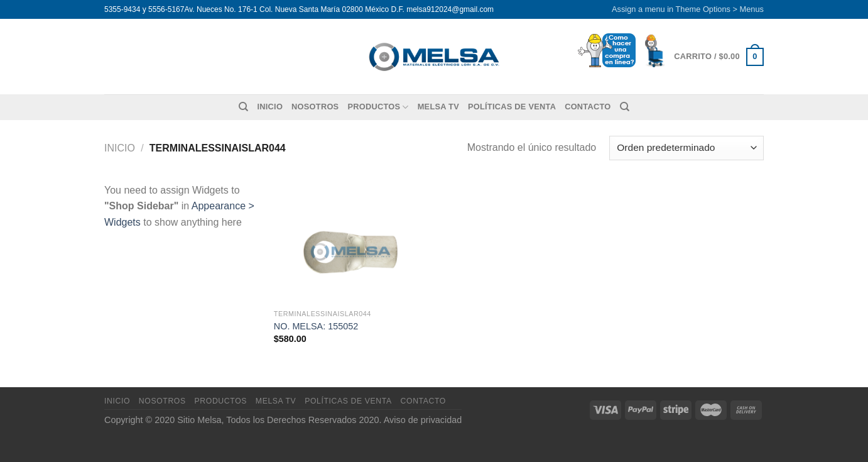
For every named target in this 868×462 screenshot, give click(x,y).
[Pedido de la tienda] (686, 148)
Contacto (588, 107)
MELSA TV (438, 107)
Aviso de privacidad (423, 420)
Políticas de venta (512, 107)
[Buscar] (243, 107)
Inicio (270, 107)
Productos (378, 107)
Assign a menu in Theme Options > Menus (688, 9)
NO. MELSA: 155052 (316, 326)
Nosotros (315, 107)
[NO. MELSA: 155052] (351, 243)
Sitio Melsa (199, 420)
